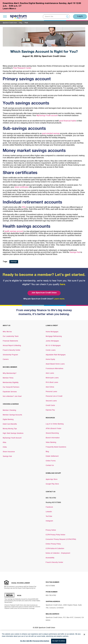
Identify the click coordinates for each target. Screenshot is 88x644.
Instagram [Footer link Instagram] (49, 521)
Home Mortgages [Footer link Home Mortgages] (52, 332)
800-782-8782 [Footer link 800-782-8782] (51, 498)
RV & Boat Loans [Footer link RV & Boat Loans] (52, 382)
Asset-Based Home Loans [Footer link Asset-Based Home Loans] (55, 364)
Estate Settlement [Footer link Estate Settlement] (52, 456)
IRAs (24, 207)
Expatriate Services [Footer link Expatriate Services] (10, 392)
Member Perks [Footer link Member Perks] (8, 378)
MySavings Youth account (47, 116)
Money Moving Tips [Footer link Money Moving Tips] (10, 429)
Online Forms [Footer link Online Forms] (51, 461)
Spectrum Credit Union (10, 23)
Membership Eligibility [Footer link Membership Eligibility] (11, 383)
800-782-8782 (51, 595)
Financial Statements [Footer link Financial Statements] (10, 341)
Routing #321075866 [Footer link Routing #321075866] (53, 502)
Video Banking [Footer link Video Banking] (51, 442)
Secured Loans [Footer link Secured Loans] (51, 401)
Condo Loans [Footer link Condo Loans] (51, 350)
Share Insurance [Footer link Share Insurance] (9, 452)
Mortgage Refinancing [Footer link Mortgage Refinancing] (54, 336)
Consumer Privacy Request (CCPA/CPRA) (61, 539)
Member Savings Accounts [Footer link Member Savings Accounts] (12, 415)
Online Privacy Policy (53, 544)
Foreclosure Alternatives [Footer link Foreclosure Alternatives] (54, 369)
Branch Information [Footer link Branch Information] (53, 438)
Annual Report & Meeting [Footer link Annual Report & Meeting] (12, 346)
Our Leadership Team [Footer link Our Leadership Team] (11, 336)
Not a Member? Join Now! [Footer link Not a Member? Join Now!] (12, 396)
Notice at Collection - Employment (58, 553)
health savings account (14, 231)
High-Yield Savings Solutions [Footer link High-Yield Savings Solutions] (13, 433)
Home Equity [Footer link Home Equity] (50, 359)
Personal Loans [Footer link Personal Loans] (51, 392)
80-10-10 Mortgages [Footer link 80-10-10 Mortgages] (53, 346)
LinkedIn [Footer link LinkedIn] (49, 512)
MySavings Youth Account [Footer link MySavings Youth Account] (12, 438)
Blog (21, 23)
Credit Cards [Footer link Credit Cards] (50, 405)
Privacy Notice (51, 530)
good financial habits (68, 121)
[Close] (84, 637)
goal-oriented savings (51, 134)
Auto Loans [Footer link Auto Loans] (50, 373)
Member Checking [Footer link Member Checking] (9, 410)
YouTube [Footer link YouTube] (49, 516)
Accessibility (50, 558)
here (63, 285)
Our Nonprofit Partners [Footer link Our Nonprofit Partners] (11, 387)
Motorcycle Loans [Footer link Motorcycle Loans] (52, 378)
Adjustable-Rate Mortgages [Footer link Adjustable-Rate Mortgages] (56, 355)
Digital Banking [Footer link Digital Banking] (8, 419)
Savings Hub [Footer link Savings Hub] (7, 456)
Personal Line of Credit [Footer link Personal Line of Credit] (54, 396)
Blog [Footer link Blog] (47, 452)
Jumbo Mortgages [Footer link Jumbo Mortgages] (52, 341)
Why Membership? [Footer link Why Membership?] (10, 373)
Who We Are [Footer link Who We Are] (7, 332)
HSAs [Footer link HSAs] (5, 447)
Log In (80, 16)
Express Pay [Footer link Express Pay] (50, 410)
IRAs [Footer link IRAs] (4, 442)
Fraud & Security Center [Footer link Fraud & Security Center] (12, 350)
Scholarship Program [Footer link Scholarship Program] (10, 355)
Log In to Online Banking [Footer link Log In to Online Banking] (55, 424)
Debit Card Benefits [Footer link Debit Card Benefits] (10, 424)
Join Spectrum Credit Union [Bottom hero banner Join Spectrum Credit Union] (44, 293)
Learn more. (59, 299)
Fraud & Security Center (54, 562)
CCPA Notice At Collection (55, 549)
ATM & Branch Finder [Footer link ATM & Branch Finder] (54, 429)
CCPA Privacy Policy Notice (55, 535)
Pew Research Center (22, 68)
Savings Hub (75, 252)
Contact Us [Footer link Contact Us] (50, 465)
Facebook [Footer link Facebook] (49, 507)
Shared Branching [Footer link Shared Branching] (52, 433)
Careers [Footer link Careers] (6, 359)
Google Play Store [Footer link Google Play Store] (52, 484)
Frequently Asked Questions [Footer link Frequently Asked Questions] (56, 447)
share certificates (22, 187)
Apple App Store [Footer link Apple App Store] (52, 479)
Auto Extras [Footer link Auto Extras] (50, 387)
